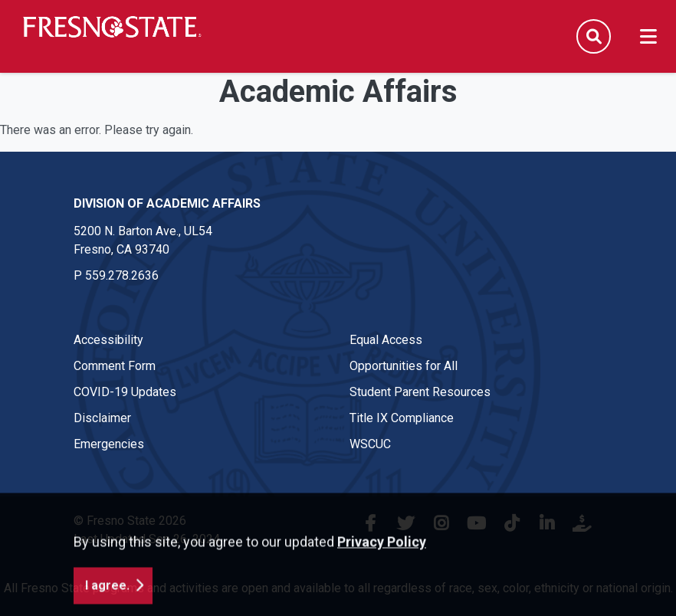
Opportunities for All (404, 366)
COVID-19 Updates (125, 392)
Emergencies (109, 444)
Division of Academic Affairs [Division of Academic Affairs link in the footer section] (167, 203)
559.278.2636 (122, 275)
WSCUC (370, 444)
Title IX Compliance (402, 418)
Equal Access (386, 340)
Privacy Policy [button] (382, 573)
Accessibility (108, 340)
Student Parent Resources (420, 392)
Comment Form (115, 366)
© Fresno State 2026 (130, 521)
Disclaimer (102, 418)
